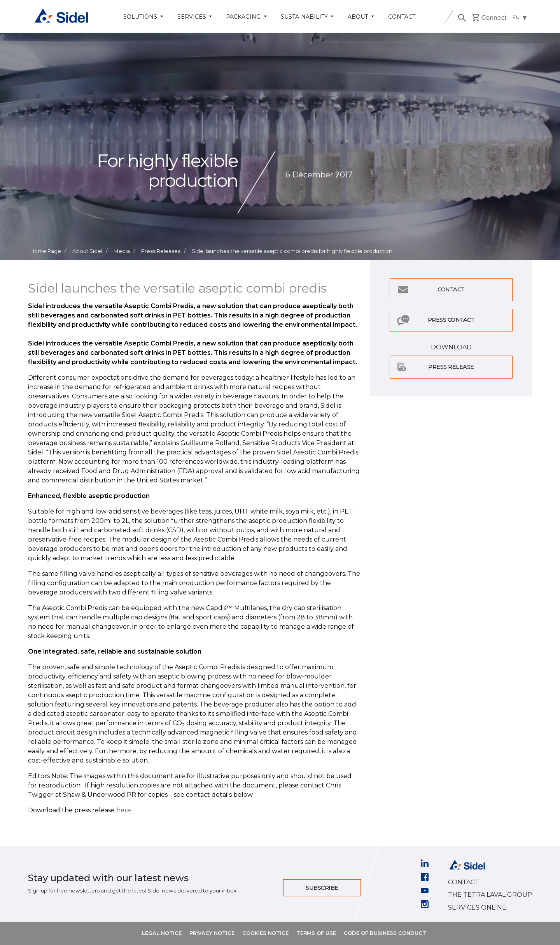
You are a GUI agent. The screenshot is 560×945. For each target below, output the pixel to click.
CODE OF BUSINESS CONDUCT (385, 933)
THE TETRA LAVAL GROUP (490, 895)
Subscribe (322, 888)
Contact (402, 17)
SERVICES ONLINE (477, 907)
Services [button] (192, 17)
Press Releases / (163, 251)
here (124, 810)
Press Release (451, 367)
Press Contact (451, 320)
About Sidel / (90, 251)
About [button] (359, 17)
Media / (124, 251)
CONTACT (464, 882)
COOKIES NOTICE (265, 933)
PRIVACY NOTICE (212, 933)
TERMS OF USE (316, 933)
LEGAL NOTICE (162, 933)
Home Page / (48, 251)
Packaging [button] (244, 17)
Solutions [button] (141, 17)
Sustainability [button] (305, 17)
